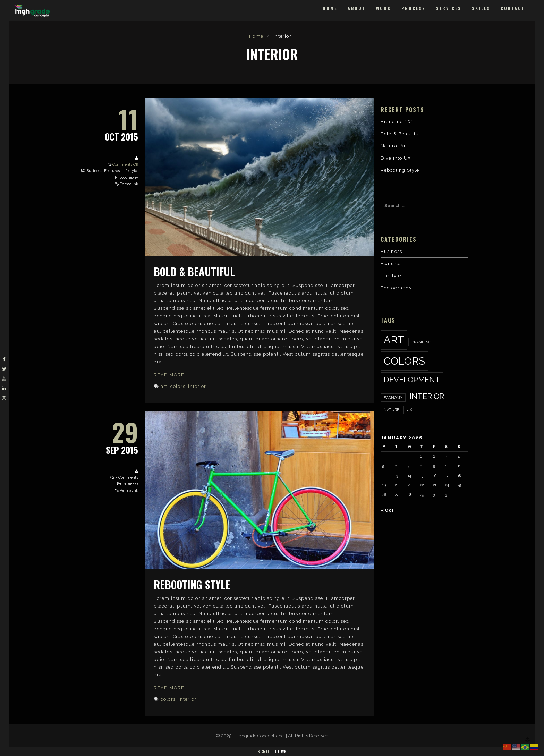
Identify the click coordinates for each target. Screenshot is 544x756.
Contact (513, 8)
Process (414, 8)
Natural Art (394, 146)
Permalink (129, 184)
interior (197, 386)
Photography (126, 177)
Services (449, 8)
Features (112, 171)
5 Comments (127, 478)
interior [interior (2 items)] (427, 396)
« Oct (387, 510)
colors (178, 386)
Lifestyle (129, 171)
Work (384, 8)
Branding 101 (397, 122)
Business (94, 171)
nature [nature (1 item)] (392, 410)
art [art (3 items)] (394, 340)
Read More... (171, 375)
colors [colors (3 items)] (404, 361)
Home (330, 8)
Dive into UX (396, 158)
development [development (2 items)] (412, 380)
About (357, 8)
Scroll (272, 751)
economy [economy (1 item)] (393, 398)
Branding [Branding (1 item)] (421, 342)
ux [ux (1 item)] (409, 410)
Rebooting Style (192, 584)
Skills (481, 8)
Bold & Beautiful (194, 271)
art (164, 386)
